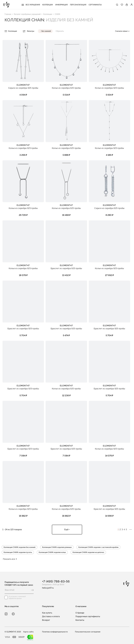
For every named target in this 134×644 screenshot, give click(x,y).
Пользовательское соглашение (88, 632)
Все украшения (31, 5)
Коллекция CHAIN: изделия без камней (19, 547)
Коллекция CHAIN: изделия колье (52, 552)
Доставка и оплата (51, 616)
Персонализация (78, 5)
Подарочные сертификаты (88, 616)
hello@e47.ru (48, 588)
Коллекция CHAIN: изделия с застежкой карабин (98, 547)
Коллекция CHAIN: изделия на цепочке (88, 552)
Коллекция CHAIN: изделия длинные (57, 547)
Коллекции (48, 5)
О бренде (80, 613)
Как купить (47, 613)
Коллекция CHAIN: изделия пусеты (18, 552)
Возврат (46, 620)
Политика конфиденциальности (55, 632)
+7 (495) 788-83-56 (56, 581)
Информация (61, 5)
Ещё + (67, 530)
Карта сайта (28, 632)
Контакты (80, 620)
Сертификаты (95, 5)
